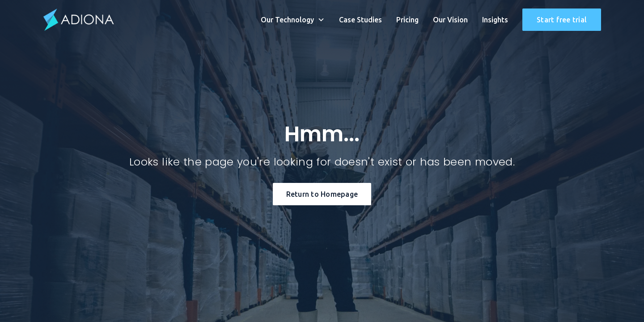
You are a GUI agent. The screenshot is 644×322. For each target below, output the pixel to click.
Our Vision (450, 20)
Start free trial (562, 20)
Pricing (407, 20)
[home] (79, 20)
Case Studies (360, 20)
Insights (495, 20)
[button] (293, 20)
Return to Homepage (322, 194)
